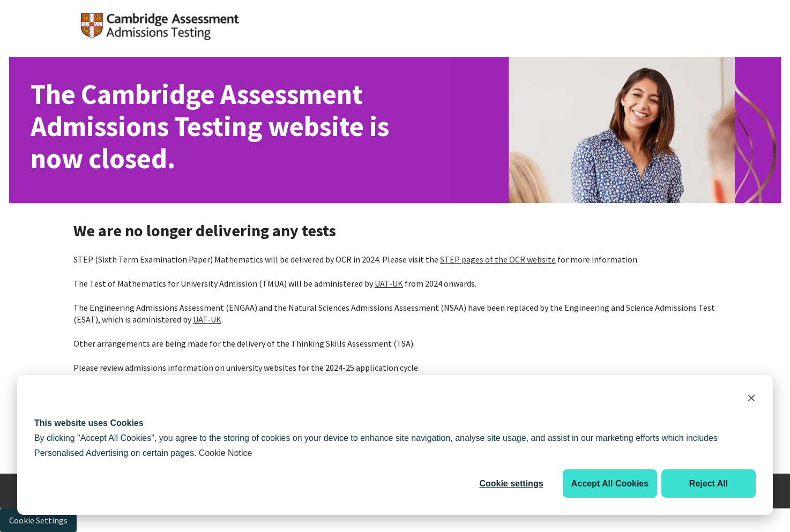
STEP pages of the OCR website (498, 259)
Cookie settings (511, 484)
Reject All (709, 484)
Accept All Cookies (610, 484)
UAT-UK (389, 283)
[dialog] (395, 445)
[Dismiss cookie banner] (751, 400)
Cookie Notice (226, 453)
